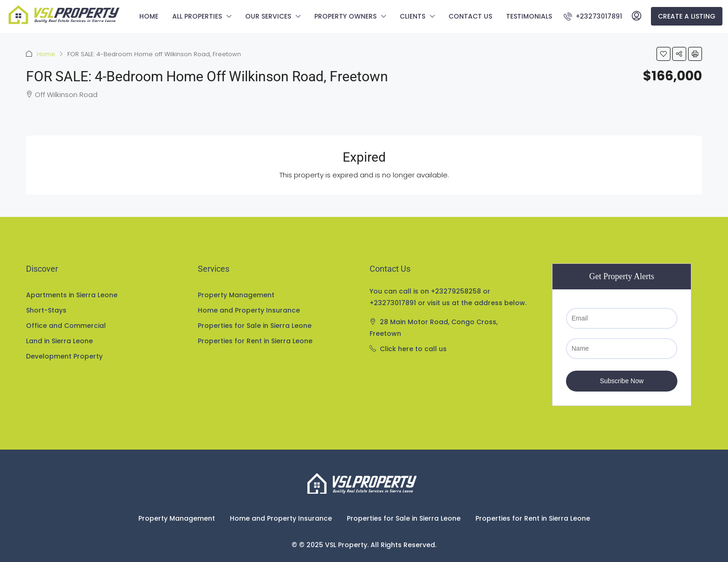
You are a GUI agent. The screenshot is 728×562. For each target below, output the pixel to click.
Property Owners (345, 16)
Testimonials (529, 16)
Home (149, 16)
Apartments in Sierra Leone (72, 295)
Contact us (470, 16)
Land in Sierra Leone (59, 341)
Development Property (64, 356)
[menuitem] (593, 16)
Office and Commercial (66, 326)
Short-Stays (46, 310)
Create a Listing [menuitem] (687, 16)
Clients (413, 16)
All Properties (197, 16)
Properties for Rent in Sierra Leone (255, 341)
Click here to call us (413, 349)
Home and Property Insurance (249, 310)
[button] (663, 54)
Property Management (236, 295)
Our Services (268, 16)
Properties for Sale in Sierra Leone (255, 326)
